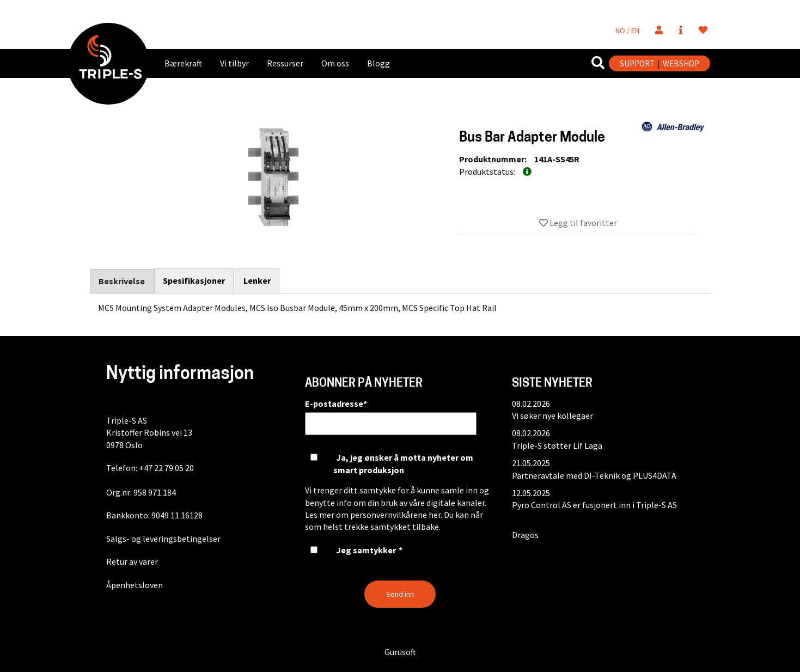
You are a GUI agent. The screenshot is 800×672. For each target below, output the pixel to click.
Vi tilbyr (234, 63)
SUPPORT (637, 63)
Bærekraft (183, 63)
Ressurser (285, 63)
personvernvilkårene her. (396, 515)
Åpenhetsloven (135, 585)
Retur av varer (132, 561)
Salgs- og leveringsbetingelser (163, 539)
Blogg (378, 63)
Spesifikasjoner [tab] (194, 280)
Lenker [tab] (258, 280)
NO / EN (627, 30)
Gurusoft (400, 652)
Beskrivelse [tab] (122, 281)
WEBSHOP (681, 63)
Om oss (335, 63)
